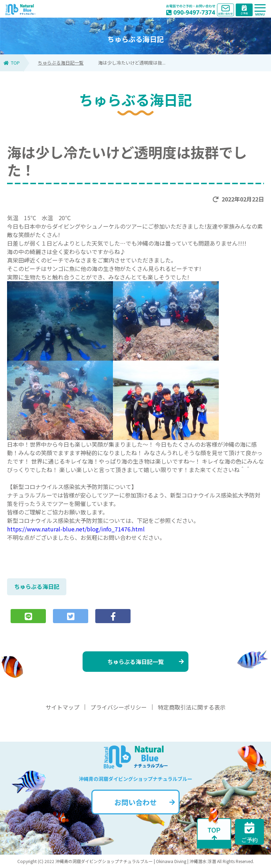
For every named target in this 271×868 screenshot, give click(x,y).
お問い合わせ (145, 802)
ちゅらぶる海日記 (37, 586)
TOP (12, 63)
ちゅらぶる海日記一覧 (61, 63)
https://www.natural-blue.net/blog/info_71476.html (76, 529)
